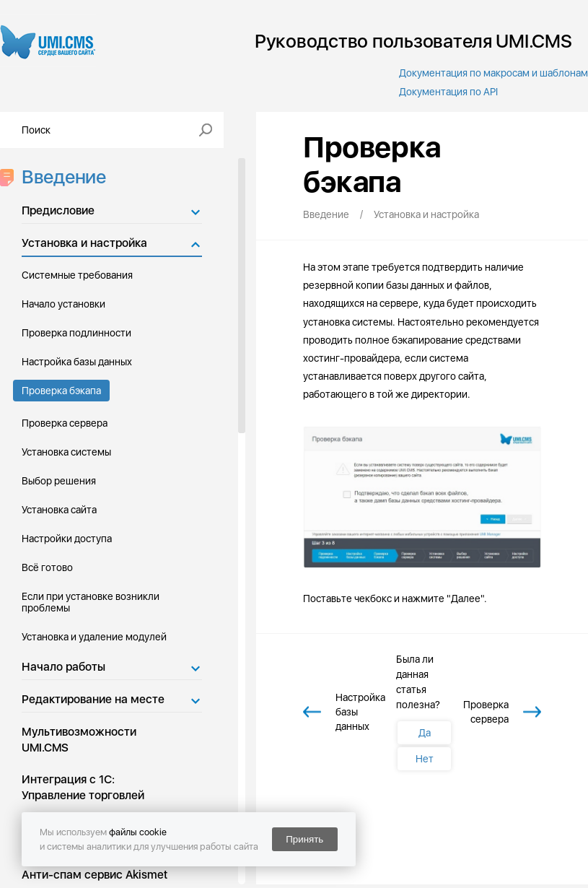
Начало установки (63, 304)
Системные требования (77, 275)
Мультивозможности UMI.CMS (79, 740)
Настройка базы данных (77, 362)
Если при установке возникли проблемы (91, 602)
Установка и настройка (84, 243)
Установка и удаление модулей (94, 637)
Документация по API (448, 92)
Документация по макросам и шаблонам (493, 73)
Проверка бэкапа (61, 391)
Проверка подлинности (76, 333)
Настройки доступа (67, 539)
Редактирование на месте (93, 699)
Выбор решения (59, 481)
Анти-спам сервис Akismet (95, 875)
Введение (60, 177)
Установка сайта (59, 510)
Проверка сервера (65, 423)
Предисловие (58, 210)
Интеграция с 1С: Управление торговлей (83, 787)
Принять (304, 839)
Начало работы (63, 667)
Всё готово (47, 567)
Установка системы (66, 452)
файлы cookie (138, 832)
